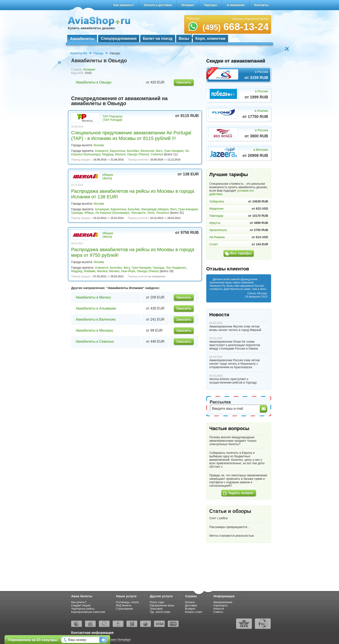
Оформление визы (162, 605)
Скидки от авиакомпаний (236, 61)
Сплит (214, 244)
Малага (120, 154)
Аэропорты (220, 605)
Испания (89, 69)
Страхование (124, 609)
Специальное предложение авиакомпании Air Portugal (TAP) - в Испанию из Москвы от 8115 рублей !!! (131, 136)
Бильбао (133, 151)
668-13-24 (236, 27)
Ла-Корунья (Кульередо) (112, 213)
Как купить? (79, 602)
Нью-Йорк (128, 271)
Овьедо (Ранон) (138, 154)
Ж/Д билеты (124, 605)
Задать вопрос (241, 493)
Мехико (114, 271)
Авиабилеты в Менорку (94, 330)
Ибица (89, 213)
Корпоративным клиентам (88, 612)
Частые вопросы (229, 428)
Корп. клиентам (210, 39)
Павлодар (216, 216)
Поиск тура (157, 602)
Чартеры (210, 5)
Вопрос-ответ (194, 612)
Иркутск (215, 223)
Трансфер (156, 609)
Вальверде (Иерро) (155, 209)
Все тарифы (241, 253)
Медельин (216, 209)
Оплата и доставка (158, 5)
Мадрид (108, 154)
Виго (159, 151)
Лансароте (138, 213)
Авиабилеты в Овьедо (94, 82)
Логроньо (163, 213)
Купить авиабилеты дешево (91, 28)
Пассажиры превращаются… (230, 527)
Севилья (157, 154)
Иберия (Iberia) (108, 177)
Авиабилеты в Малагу (93, 297)
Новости (219, 315)
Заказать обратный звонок (250, 19)
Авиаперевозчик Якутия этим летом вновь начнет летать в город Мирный (235, 328)
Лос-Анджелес (176, 268)
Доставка (191, 605)
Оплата (190, 602)
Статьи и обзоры (230, 511)
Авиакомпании (223, 602)
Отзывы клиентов (228, 269)
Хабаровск (217, 201)
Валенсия (147, 151)
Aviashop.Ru (79, 53)
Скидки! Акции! (81, 605)
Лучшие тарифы (229, 174)
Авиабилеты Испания (125, 288)
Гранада (77, 213)
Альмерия (102, 209)
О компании (236, 5)
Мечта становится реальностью (232, 536)
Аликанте (102, 151)
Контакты (261, 5)
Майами (90, 271)
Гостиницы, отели (127, 602)
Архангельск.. (219, 230)
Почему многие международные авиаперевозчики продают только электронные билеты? (233, 441)
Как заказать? (124, 5)
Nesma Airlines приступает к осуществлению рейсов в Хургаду (233, 381)
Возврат (188, 5)
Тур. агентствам (160, 612)
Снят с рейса (218, 518)
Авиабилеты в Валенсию (96, 319)
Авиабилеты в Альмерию (96, 308)
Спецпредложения (119, 39)
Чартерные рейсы (83, 609)
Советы (218, 612)
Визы (184, 39)
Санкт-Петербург (120, 640)
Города (98, 53)
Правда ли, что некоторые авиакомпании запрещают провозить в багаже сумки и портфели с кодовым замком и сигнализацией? (238, 480)
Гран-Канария (174, 151)
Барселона (118, 151)
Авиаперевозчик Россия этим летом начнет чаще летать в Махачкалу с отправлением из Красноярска (234, 364)
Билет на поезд (158, 39)
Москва (99, 145)
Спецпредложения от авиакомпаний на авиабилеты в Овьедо (119, 101)
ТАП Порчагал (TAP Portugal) (112, 118)
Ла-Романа (217, 237)
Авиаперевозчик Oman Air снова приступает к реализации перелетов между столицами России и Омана (235, 345)
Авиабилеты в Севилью (95, 341)
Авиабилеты (82, 39)
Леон (151, 213)
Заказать (184, 82)
